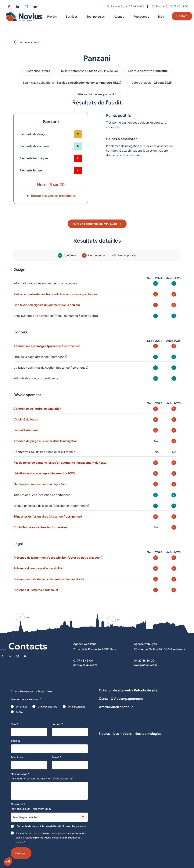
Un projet (22, 707)
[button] (8, 862)
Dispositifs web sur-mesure (115, 696)
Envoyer (21, 853)
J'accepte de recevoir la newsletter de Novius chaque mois (51, 826)
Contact (182, 16)
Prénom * (57, 724)
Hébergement (170, 701)
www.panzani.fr (106, 94)
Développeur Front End (154, 782)
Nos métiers (152, 765)
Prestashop (177, 787)
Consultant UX (151, 824)
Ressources (141, 17)
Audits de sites (108, 715)
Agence (119, 17)
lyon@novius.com (145, 665)
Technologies (96, 17)
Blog (161, 17)
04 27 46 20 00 (144, 661)
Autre (19, 712)
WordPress (177, 781)
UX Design (105, 720)
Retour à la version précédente (51, 196)
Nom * (14, 724)
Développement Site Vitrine (115, 701)
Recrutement (107, 781)
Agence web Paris (85, 644)
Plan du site (106, 808)
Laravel (174, 776)
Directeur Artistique (154, 809)
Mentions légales (109, 797)
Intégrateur (149, 798)
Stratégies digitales (131, 715)
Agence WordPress (147, 701)
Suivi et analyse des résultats (135, 733)
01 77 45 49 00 (83, 661)
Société (15, 741)
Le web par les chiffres (112, 787)
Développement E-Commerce (153, 696)
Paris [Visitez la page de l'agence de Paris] (159, 6)
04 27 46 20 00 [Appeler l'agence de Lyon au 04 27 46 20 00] (134, 6)
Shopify (175, 792)
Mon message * (42, 776)
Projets (52, 17)
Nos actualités (107, 792)
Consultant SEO (152, 814)
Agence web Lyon (145, 644)
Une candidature (48, 707)
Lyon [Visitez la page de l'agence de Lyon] (114, 6)
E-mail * (56, 757)
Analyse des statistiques (170, 733)
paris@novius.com (85, 665)
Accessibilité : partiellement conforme (115, 815)
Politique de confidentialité (115, 803)
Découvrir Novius (109, 771)
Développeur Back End (153, 791)
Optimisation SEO (109, 739)
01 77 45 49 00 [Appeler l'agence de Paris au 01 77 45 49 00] (179, 6)
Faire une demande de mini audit (97, 224)
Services (72, 17)
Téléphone (17, 757)
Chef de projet (151, 803)
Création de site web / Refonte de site (128, 690)
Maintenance (107, 733)
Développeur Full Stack (153, 773)
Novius (104, 765)
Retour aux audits (27, 42)
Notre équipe (107, 776)
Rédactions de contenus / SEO (164, 715)
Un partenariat (76, 707)
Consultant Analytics (155, 819)
